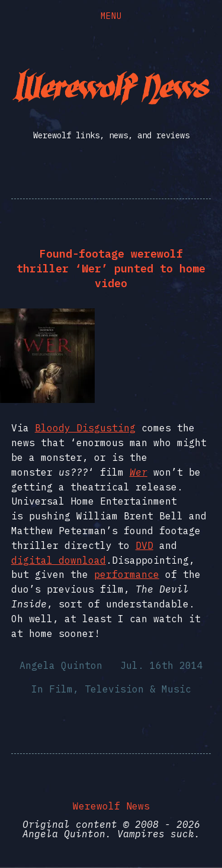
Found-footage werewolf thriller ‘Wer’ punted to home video (111, 269)
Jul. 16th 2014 (162, 665)
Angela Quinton (61, 665)
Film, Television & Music (120, 689)
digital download (59, 560)
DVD (144, 545)
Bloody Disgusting (85, 428)
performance (127, 574)
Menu (111, 16)
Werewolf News (111, 806)
